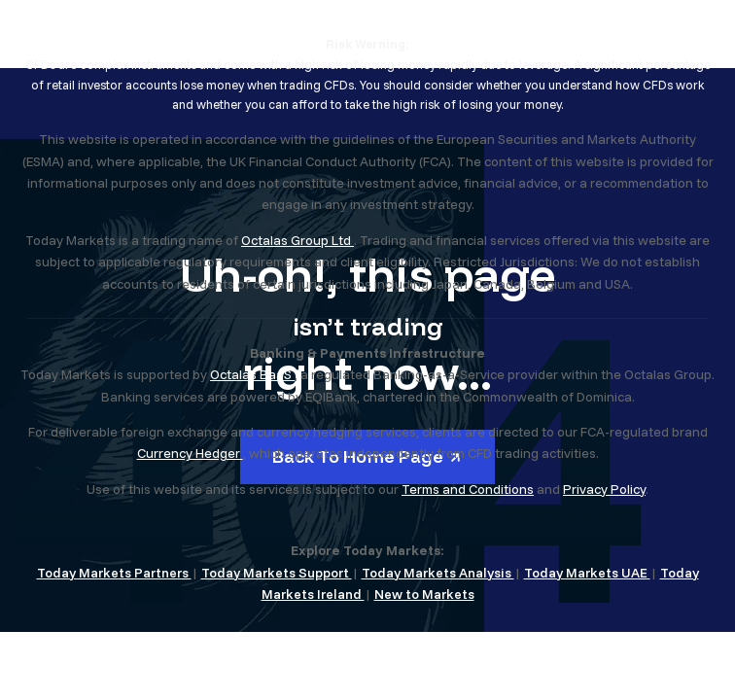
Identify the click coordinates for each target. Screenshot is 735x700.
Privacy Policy (604, 489)
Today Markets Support (277, 573)
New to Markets (424, 594)
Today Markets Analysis (438, 573)
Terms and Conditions (468, 489)
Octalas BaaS (252, 374)
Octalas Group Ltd (297, 240)
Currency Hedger (190, 453)
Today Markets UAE (587, 573)
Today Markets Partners (114, 573)
